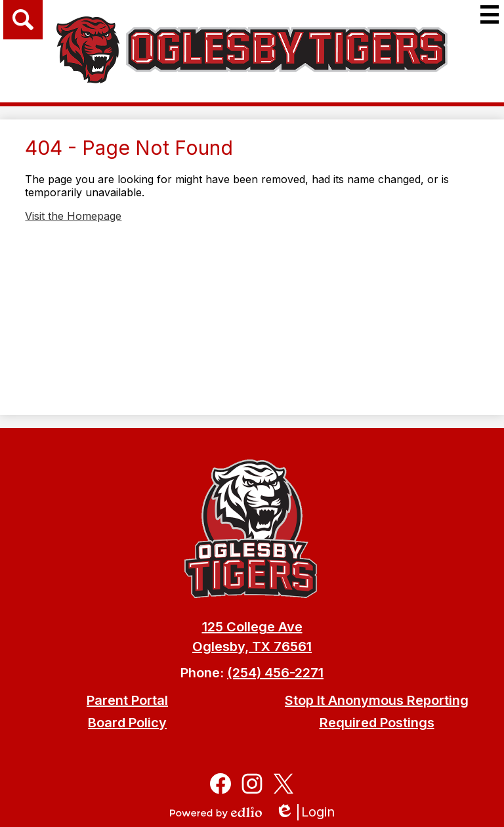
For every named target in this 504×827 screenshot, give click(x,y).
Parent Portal (127, 700)
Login (305, 812)
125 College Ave (252, 627)
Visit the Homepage (73, 216)
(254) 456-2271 (275, 673)
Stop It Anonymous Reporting (377, 700)
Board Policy (127, 723)
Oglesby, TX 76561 (252, 647)
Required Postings (377, 723)
